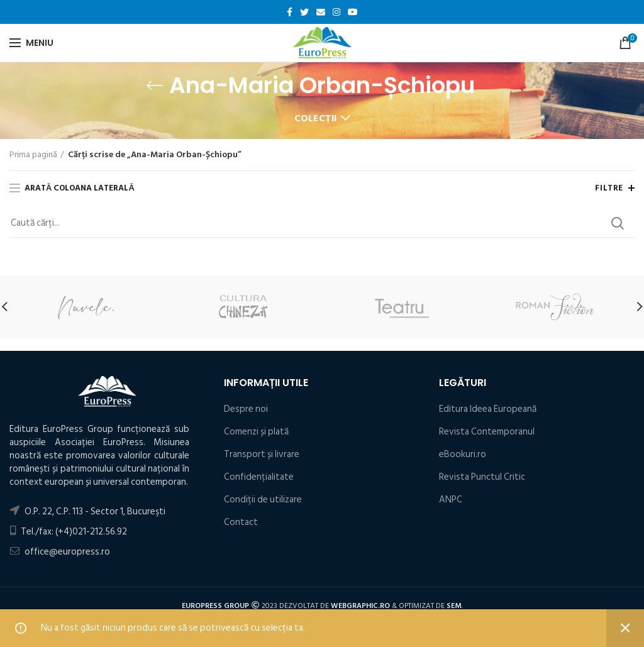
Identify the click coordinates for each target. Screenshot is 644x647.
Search (618, 223)
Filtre (609, 188)
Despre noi (246, 409)
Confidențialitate (259, 477)
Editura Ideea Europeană (488, 409)
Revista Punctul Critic (482, 477)
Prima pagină (33, 155)
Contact (241, 522)
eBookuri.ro (463, 454)
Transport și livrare (262, 454)
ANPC (451, 500)
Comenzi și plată (256, 432)
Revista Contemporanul (487, 432)
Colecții (316, 119)
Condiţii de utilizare (263, 500)
